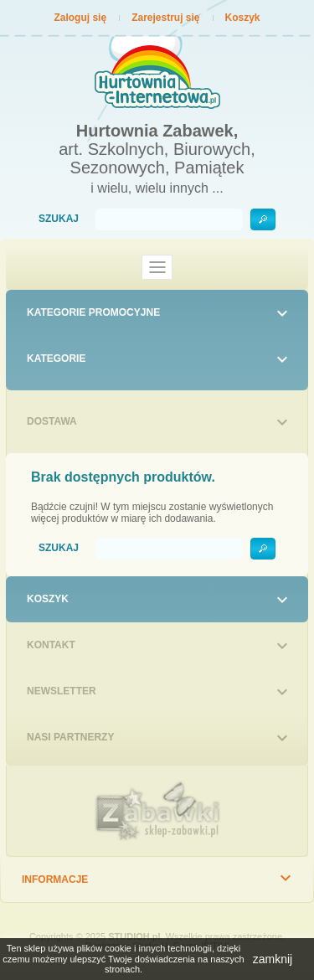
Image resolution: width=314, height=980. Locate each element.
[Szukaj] (169, 219)
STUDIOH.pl (134, 936)
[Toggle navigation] (157, 267)
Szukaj (59, 219)
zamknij (273, 959)
